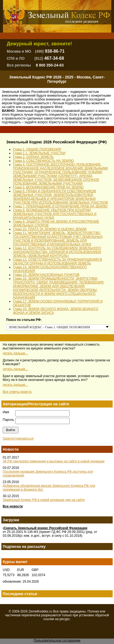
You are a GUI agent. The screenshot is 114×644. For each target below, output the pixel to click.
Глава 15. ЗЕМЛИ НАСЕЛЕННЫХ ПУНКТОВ (46, 275)
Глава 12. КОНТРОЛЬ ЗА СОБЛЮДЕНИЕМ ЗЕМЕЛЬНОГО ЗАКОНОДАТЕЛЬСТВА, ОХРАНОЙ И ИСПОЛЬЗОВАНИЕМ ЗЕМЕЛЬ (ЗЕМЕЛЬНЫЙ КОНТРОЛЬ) (57, 252)
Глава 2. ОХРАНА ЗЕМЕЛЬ (33, 157)
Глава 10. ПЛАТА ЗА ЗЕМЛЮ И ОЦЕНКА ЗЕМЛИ (50, 229)
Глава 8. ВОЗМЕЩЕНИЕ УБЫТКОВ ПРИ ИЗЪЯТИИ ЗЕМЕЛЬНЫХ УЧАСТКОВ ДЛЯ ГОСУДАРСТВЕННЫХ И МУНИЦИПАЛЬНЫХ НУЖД (55, 214)
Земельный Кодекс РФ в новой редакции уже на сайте (44, 500)
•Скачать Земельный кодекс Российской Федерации (45, 528)
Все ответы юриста (17, 392)
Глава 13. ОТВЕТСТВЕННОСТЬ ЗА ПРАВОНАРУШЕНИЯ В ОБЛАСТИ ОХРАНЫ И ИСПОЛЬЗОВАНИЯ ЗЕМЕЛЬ (58, 261)
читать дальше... (15, 353)
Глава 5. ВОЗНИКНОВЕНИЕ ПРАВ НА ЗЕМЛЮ (48, 187)
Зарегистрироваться (18, 438)
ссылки (49, 619)
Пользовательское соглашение (57, 640)
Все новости (13, 506)
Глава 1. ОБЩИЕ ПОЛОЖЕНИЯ (37, 149)
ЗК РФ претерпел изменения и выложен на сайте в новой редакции (54, 461)
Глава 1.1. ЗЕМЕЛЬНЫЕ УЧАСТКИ (39, 153)
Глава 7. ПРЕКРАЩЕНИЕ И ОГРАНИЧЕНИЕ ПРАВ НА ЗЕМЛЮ (60, 206)
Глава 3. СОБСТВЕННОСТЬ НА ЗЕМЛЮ (43, 161)
